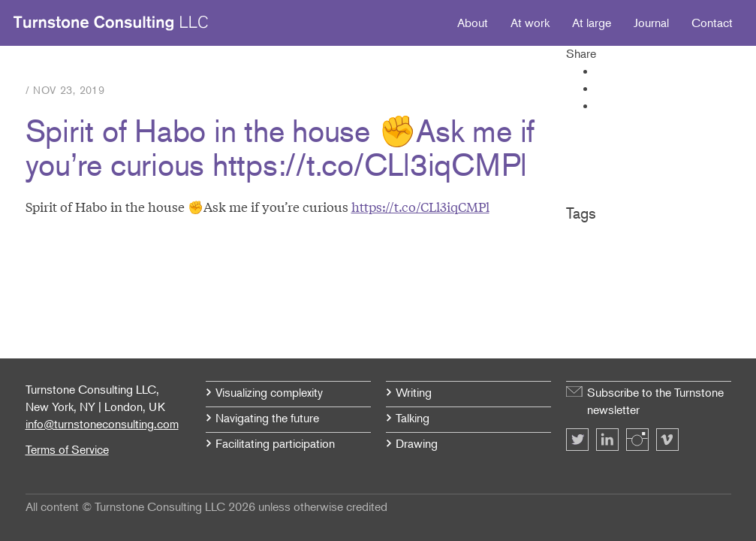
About (473, 23)
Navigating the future (267, 418)
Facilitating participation (275, 443)
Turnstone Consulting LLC (111, 23)
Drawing (417, 443)
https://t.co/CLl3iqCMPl (420, 206)
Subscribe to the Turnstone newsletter (655, 401)
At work (530, 23)
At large (592, 23)
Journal (651, 23)
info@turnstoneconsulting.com (102, 424)
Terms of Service (67, 449)
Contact (712, 23)
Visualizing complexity (269, 392)
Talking (413, 418)
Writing (414, 392)
